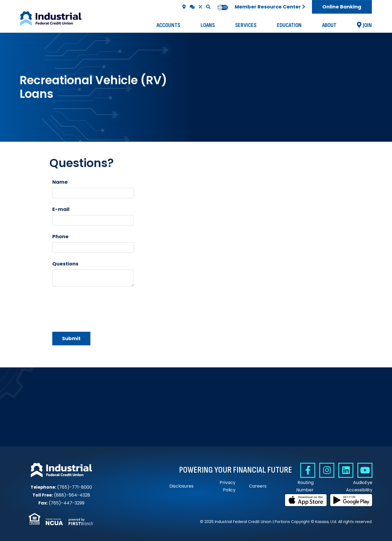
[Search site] (208, 7)
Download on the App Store (306, 500)
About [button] (329, 25)
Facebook (308, 470)
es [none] (225, 7)
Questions (65, 264)
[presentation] (94, 306)
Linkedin (346, 470)
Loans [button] (208, 25)
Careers (258, 486)
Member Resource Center (268, 7)
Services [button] (246, 25)
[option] (225, 7)
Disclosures (181, 486)
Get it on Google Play (351, 500)
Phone (60, 236)
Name (60, 182)
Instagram (327, 470)
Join (367, 25)
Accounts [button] (168, 25)
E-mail (61, 209)
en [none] (220, 7)
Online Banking (342, 7)
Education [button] (289, 25)
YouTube (365, 470)
